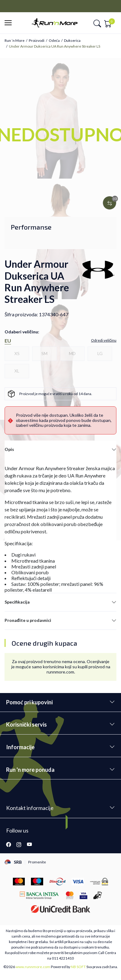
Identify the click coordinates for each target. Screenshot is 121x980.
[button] (10, 23)
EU (8, 341)
